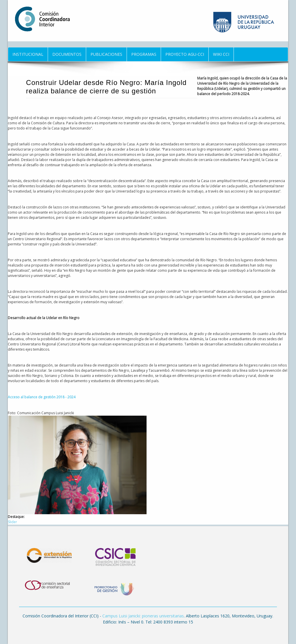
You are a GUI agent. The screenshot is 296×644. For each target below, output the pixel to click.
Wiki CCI (221, 54)
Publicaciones (106, 54)
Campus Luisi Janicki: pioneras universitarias (143, 616)
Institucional (28, 54)
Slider (12, 522)
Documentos (67, 54)
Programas (144, 54)
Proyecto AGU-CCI (185, 54)
